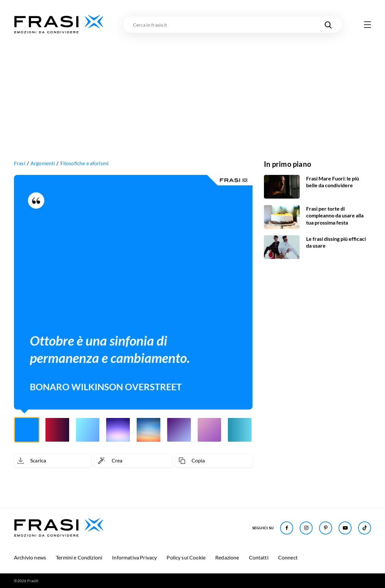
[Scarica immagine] (53, 461)
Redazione (227, 557)
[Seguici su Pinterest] (326, 528)
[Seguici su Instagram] (306, 528)
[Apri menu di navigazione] (367, 25)
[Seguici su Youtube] (345, 528)
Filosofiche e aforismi (85, 163)
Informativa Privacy (134, 557)
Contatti (259, 557)
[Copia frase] (214, 461)
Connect (288, 557)
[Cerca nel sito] (328, 25)
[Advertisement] (192, 83)
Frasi (20, 163)
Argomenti (43, 163)
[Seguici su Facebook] (287, 528)
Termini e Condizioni (79, 557)
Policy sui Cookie (186, 557)
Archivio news (30, 557)
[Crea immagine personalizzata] (133, 461)
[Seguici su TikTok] (365, 528)
